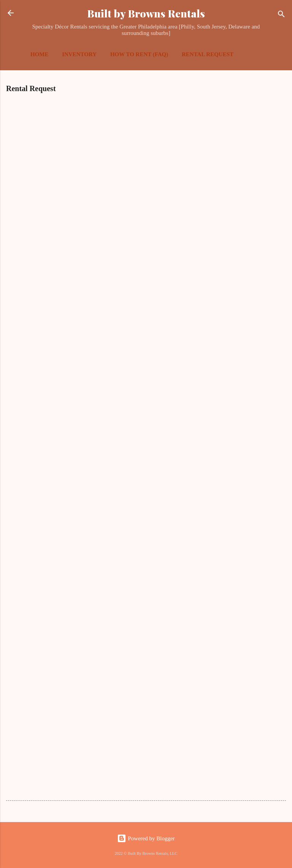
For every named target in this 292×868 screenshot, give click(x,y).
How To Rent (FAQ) (139, 54)
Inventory (79, 54)
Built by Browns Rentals (146, 13)
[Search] (281, 15)
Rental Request (208, 54)
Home (40, 54)
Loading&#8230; (128, 437)
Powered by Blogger (146, 838)
